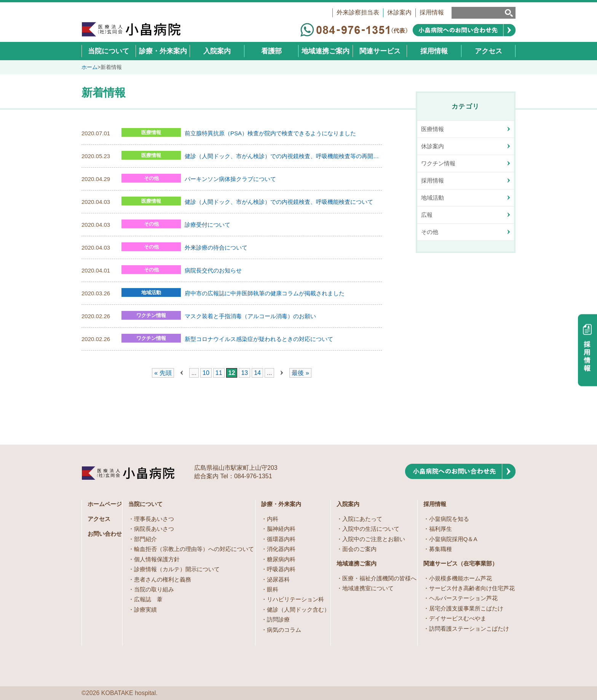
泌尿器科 (278, 579)
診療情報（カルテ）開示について (177, 569)
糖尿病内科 (281, 559)
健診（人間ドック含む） (298, 609)
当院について (145, 504)
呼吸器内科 (281, 569)
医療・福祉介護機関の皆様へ (379, 578)
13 (244, 373)
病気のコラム (284, 630)
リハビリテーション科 (295, 599)
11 (219, 373)
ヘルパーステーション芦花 (463, 598)
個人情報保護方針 (157, 559)
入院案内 (348, 504)
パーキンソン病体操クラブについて (230, 179)
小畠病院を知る (449, 519)
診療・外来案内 (281, 504)
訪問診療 (278, 619)
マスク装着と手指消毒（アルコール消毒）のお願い (250, 316)
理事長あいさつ (154, 519)
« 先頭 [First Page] (163, 373)
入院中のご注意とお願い (374, 539)
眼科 (273, 589)
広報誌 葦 (148, 599)
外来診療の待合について (216, 247)
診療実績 (145, 609)
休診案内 (399, 12)
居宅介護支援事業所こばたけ (466, 608)
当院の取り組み (154, 589)
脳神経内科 (281, 529)
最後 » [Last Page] (300, 373)
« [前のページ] (182, 373)
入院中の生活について (371, 529)
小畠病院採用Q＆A (453, 539)
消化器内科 (281, 549)
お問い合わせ (105, 534)
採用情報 (432, 12)
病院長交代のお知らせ (213, 270)
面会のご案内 (359, 549)
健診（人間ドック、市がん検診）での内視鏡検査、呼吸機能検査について (279, 202)
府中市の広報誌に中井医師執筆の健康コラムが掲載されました (265, 293)
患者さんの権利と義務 (163, 579)
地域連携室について (368, 588)
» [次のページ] (282, 373)
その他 (151, 178)
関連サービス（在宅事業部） (461, 563)
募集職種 (441, 549)
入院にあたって (362, 519)
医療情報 (151, 132)
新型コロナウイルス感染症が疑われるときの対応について (259, 339)
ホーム (89, 67)
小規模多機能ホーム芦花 (461, 578)
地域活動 (151, 292)
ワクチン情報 (151, 315)
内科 (273, 519)
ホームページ (105, 504)
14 (257, 373)
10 (206, 373)
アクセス (99, 519)
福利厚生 (441, 529)
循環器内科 (281, 539)
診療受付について (208, 225)
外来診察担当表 (358, 12)
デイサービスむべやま (458, 618)
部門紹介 (145, 539)
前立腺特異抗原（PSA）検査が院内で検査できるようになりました (270, 133)
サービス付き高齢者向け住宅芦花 (472, 588)
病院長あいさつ (154, 529)
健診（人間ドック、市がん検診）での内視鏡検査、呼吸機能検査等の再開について (283, 156)
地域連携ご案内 (357, 563)
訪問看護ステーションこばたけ (469, 629)
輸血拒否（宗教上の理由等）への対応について (194, 549)
